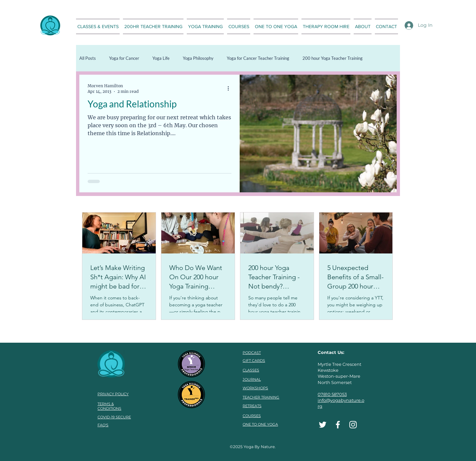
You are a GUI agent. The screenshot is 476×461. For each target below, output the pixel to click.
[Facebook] (338, 425)
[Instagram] (353, 425)
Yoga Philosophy (198, 58)
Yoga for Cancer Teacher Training (258, 58)
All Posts (88, 58)
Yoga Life (161, 58)
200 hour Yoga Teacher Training (333, 58)
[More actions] (230, 88)
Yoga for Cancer (124, 58)
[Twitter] (323, 425)
